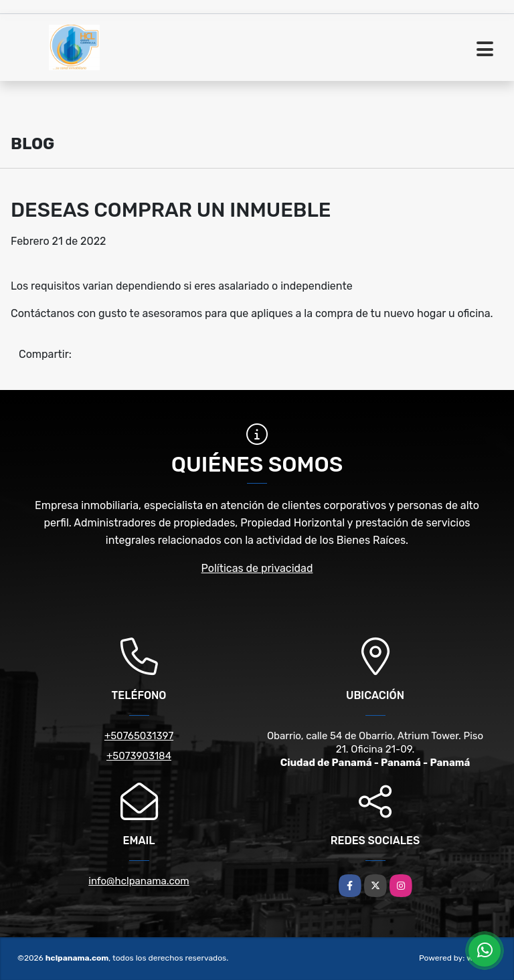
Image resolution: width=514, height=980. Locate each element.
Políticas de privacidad (257, 568)
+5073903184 (139, 756)
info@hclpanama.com (139, 881)
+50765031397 (139, 736)
